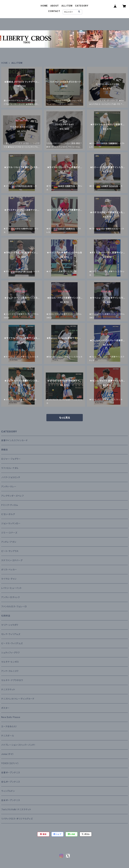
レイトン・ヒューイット (12, 588)
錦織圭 (5, 450)
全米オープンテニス (11, 800)
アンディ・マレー (9, 486)
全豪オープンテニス (11, 772)
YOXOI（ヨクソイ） (10, 763)
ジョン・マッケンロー (11, 523)
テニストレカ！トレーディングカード (18, 699)
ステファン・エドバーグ (12, 560)
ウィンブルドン (8, 791)
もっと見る (65, 418)
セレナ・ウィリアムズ (11, 634)
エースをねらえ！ (9, 726)
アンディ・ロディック (11, 597)
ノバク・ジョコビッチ (11, 477)
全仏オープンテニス (11, 782)
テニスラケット (8, 689)
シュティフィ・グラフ (10, 653)
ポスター (5, 708)
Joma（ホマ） (8, 754)
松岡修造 (6, 616)
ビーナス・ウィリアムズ (12, 643)
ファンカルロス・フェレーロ (14, 606)
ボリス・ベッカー (9, 570)
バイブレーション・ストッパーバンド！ (18, 745)
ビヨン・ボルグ (8, 514)
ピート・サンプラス (10, 551)
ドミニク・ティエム (10, 505)
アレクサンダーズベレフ (13, 496)
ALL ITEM (67, 6)
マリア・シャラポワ (10, 625)
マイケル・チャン (9, 579)
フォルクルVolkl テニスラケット (16, 809)
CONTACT (54, 11)
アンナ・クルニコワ (10, 671)
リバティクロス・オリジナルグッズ (17, 819)
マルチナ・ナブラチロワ (12, 680)
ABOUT (55, 6)
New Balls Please (11, 717)
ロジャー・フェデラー (11, 459)
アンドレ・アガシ (9, 542)
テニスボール (8, 736)
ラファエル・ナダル (10, 468)
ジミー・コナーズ (9, 533)
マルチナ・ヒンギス (10, 662)
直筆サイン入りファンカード (14, 440)
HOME (44, 6)
